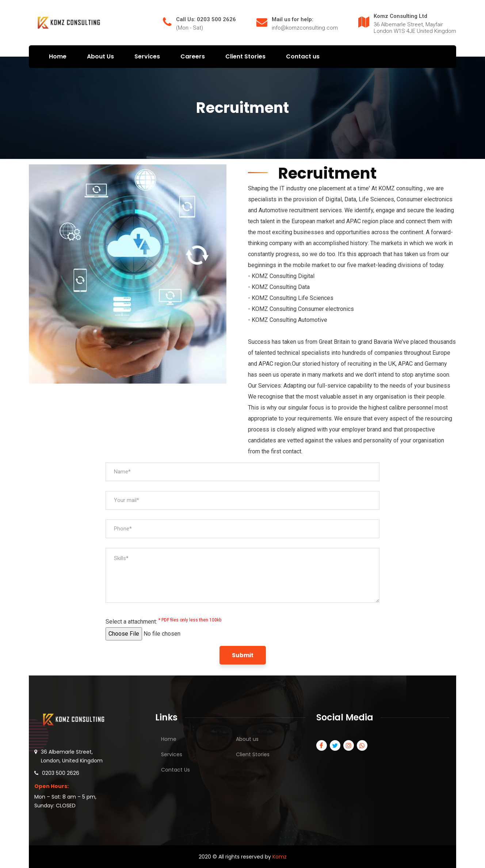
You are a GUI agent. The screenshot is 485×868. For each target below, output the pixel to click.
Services (172, 754)
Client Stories (253, 754)
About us (247, 739)
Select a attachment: (163, 621)
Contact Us (175, 770)
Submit (243, 655)
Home (169, 739)
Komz (280, 857)
